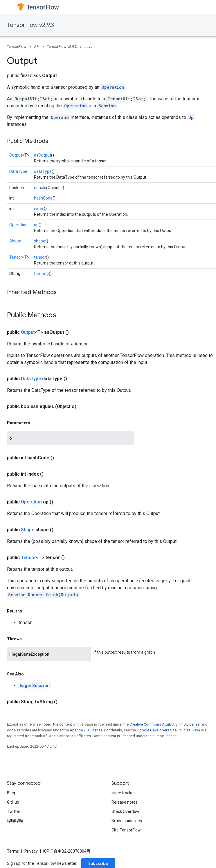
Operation (113, 87)
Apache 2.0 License (86, 730)
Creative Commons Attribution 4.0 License (164, 724)
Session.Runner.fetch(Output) (43, 595)
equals (40, 188)
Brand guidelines (127, 821)
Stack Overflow (125, 811)
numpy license (164, 736)
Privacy (31, 851)
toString (41, 273)
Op (191, 117)
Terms (13, 851)
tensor (40, 257)
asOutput (43, 155)
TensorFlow (17, 47)
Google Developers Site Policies (164, 730)
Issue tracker (123, 793)
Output (16, 155)
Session (107, 106)
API (37, 47)
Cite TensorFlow (126, 830)
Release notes (125, 802)
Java (88, 47)
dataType (43, 171)
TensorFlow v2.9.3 (30, 25)
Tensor (16, 257)
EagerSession (35, 685)
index (39, 209)
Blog (11, 793)
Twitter (14, 811)
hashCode (43, 198)
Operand (60, 117)
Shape (15, 241)
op (36, 225)
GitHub (13, 802)
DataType (18, 171)
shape (40, 241)
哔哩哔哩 (15, 821)
